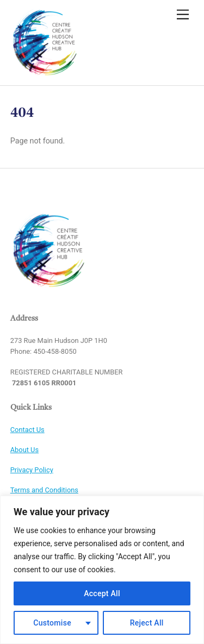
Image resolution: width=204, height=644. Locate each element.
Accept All (102, 593)
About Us (24, 450)
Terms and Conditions (44, 490)
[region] (102, 570)
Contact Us (27, 430)
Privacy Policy (32, 470)
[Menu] (183, 15)
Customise (52, 623)
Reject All (147, 623)
